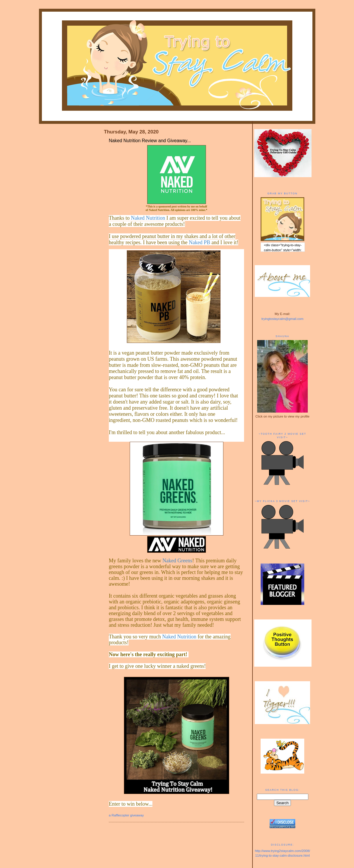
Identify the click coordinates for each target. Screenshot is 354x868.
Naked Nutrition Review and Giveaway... (150, 141)
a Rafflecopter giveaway (126, 815)
